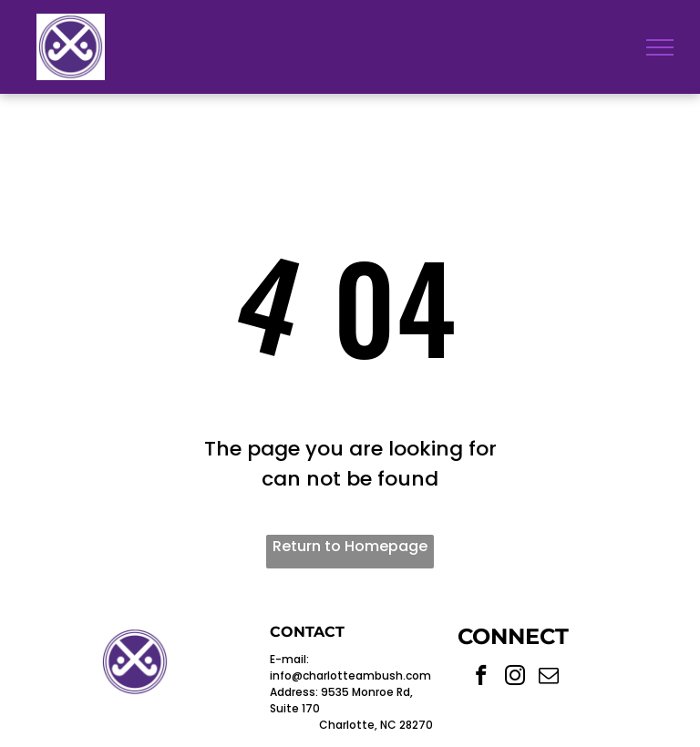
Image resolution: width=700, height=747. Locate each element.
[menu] (660, 47)
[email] (549, 678)
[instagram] (515, 678)
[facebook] (482, 678)
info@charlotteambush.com (350, 675)
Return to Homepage (350, 546)
